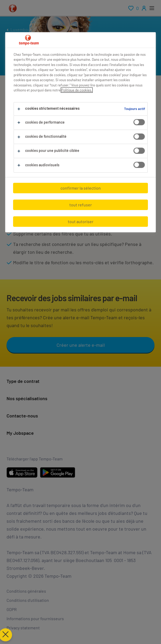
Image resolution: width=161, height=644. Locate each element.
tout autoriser (81, 221)
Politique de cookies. (77, 90)
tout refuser (81, 205)
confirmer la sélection (81, 188)
